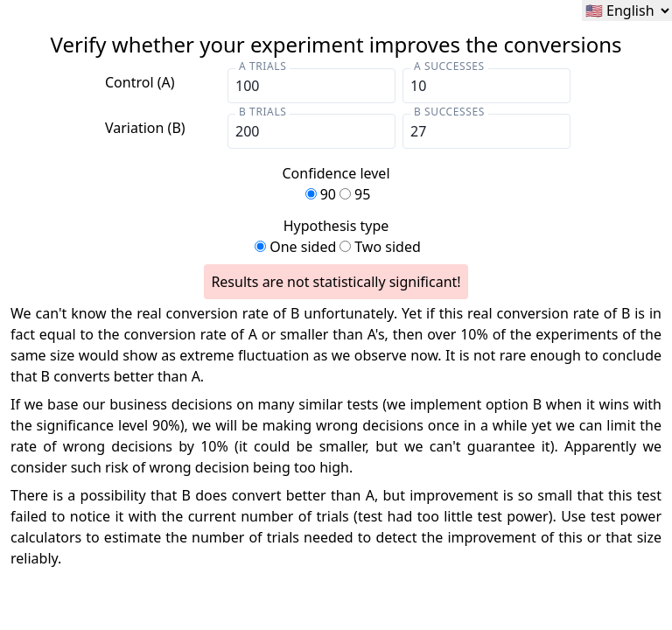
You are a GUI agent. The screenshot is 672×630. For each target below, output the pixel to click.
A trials (262, 66)
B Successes (449, 112)
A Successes (449, 66)
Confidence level (336, 184)
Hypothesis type (336, 237)
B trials (262, 112)
